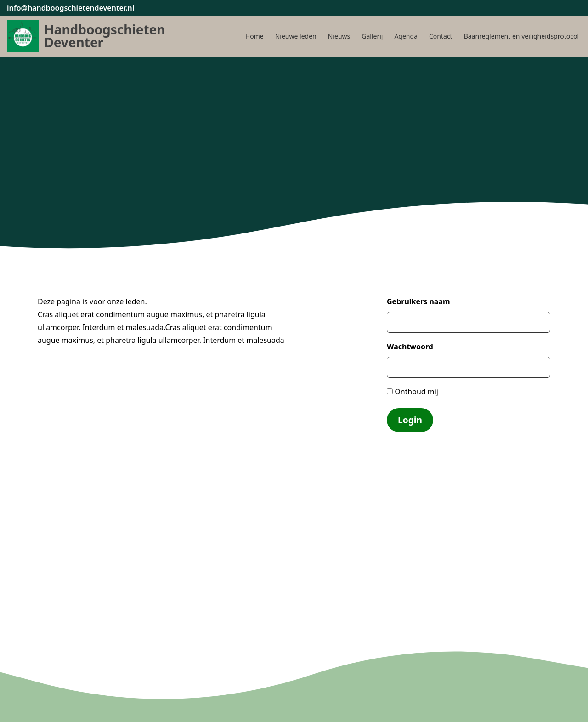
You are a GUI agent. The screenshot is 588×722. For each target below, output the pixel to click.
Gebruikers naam (418, 301)
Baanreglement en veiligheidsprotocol (521, 36)
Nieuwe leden (296, 36)
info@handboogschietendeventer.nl (71, 8)
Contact (441, 36)
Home (254, 36)
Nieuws (339, 36)
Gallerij (372, 36)
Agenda (406, 36)
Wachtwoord (410, 347)
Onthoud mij (413, 392)
